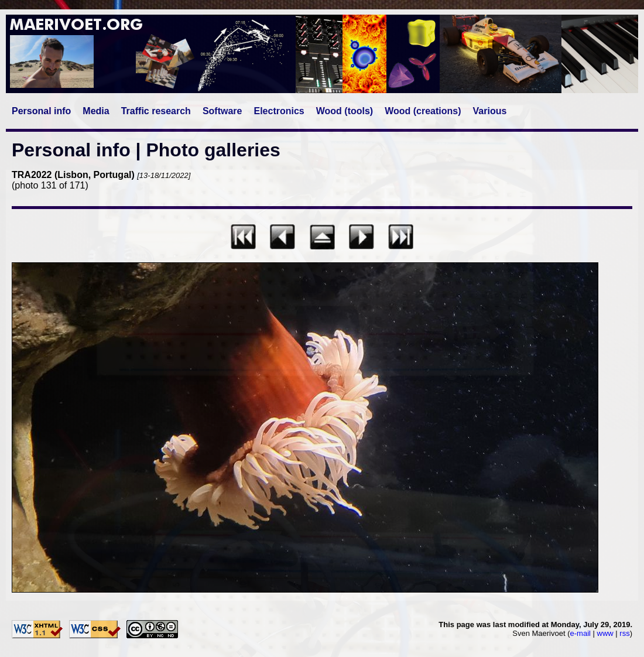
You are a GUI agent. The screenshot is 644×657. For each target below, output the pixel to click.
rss (624, 633)
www (605, 633)
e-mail (580, 633)
